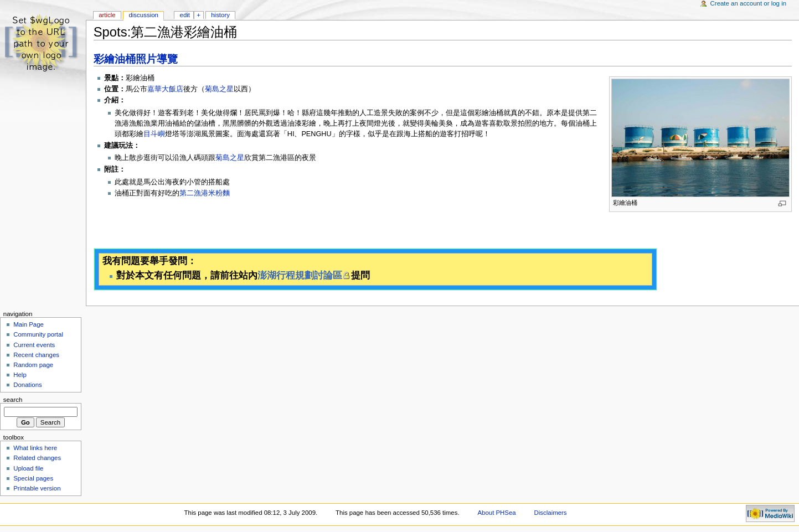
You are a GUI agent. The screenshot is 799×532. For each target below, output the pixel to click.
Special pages (33, 478)
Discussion (143, 15)
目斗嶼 (154, 134)
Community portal (38, 334)
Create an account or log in (749, 3)
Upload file (28, 468)
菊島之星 (219, 89)
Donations (28, 385)
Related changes (37, 458)
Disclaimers (551, 513)
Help (20, 375)
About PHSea (496, 513)
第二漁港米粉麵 (205, 193)
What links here (35, 448)
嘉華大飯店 (165, 89)
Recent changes (36, 355)
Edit (185, 15)
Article (107, 15)
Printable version (37, 488)
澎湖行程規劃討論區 (300, 275)
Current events (34, 345)
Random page (33, 365)
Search (13, 400)
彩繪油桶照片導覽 (136, 59)
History (220, 15)
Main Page (29, 324)
